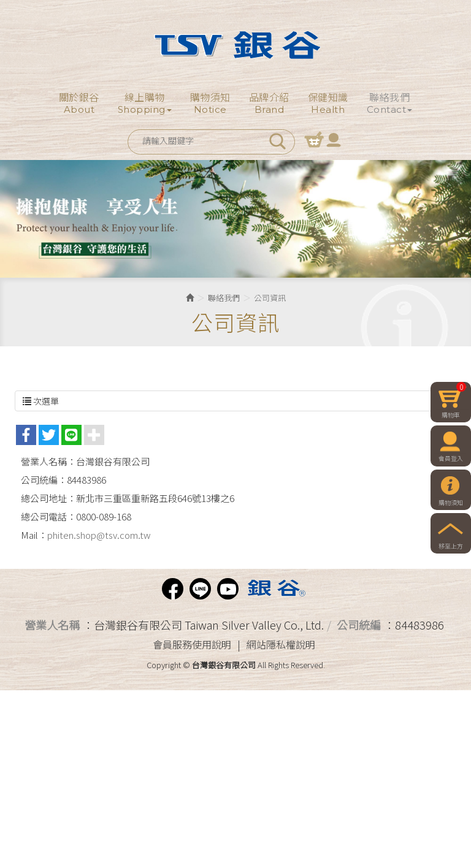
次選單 (235, 401)
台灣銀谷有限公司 (235, 45)
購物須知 (451, 502)
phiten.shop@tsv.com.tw (99, 535)
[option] (235, 219)
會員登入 (334, 139)
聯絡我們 (224, 298)
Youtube (228, 589)
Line (200, 589)
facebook (173, 589)
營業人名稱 (52, 625)
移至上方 (451, 546)
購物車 (314, 139)
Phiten (275, 589)
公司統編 (359, 625)
